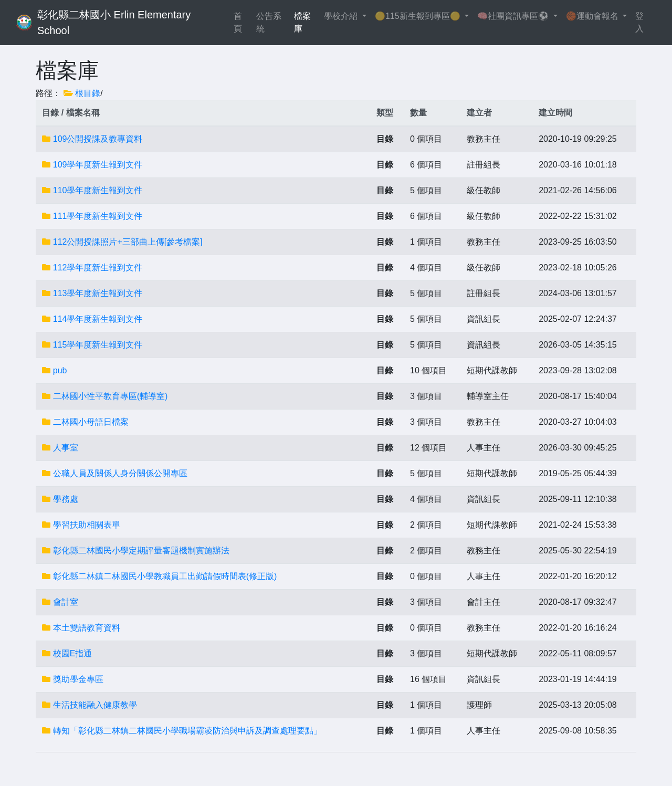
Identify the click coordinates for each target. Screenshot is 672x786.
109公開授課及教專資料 (98, 139)
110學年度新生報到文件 (98, 190)
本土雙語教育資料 (87, 628)
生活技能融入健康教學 (95, 705)
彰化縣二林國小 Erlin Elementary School (115, 23)
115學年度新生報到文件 (98, 345)
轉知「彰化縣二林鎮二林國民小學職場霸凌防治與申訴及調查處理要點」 (187, 731)
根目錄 (88, 93)
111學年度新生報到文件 (98, 216)
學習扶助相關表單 (87, 525)
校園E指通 (73, 653)
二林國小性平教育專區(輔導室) (111, 396)
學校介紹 (342, 16)
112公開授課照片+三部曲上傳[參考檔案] (128, 242)
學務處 (66, 499)
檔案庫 (302, 22)
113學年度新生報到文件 (98, 293)
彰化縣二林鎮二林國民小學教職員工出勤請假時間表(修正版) (165, 576)
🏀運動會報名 (593, 16)
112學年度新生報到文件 (98, 268)
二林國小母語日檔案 (91, 422)
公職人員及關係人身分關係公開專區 (120, 473)
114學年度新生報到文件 (98, 319)
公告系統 (269, 22)
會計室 (66, 602)
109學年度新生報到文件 (98, 165)
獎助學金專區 (78, 679)
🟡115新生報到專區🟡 (419, 16)
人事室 (66, 448)
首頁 (243, 22)
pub (60, 370)
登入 (639, 22)
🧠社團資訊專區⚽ (514, 16)
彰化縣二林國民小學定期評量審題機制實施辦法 (141, 551)
